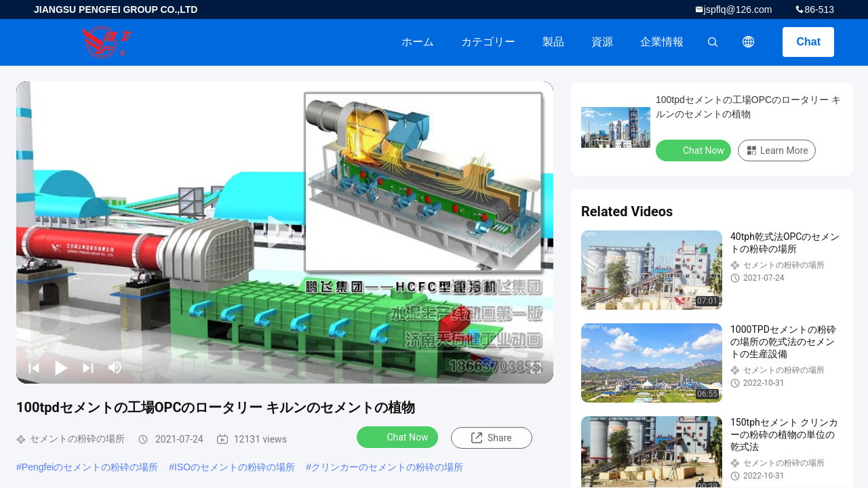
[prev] (34, 367)
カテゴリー (488, 42)
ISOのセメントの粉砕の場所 (235, 467)
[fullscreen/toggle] (536, 367)
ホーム (418, 42)
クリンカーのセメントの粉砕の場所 (387, 467)
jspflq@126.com (738, 9)
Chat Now (399, 436)
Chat (808, 42)
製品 (553, 42)
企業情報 (662, 42)
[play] (285, 232)
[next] (88, 367)
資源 (602, 42)
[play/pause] (61, 367)
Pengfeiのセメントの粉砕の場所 (90, 467)
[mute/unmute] (115, 367)
